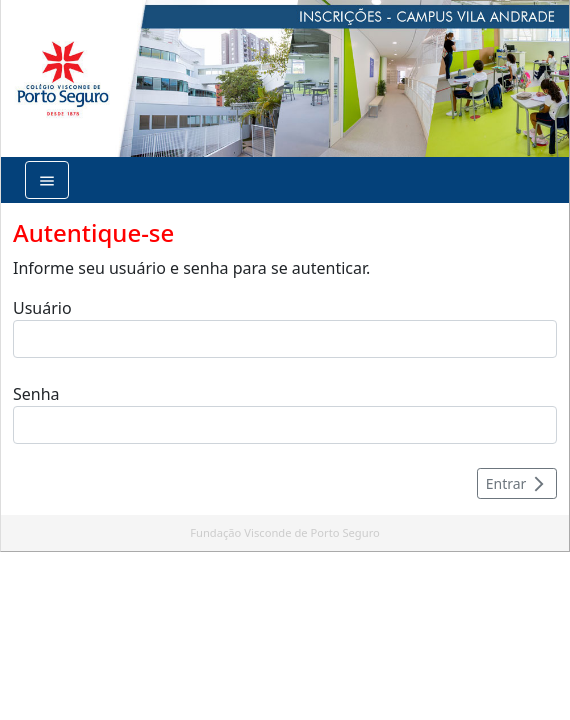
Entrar (517, 483)
